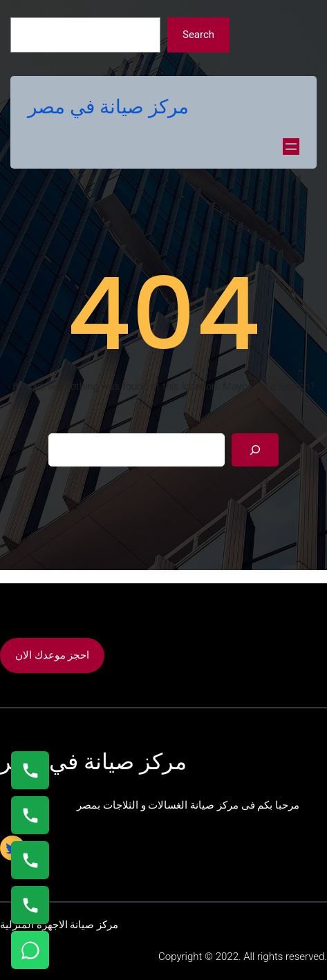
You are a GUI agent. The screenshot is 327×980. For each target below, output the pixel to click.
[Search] (255, 450)
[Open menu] (291, 147)
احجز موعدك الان (52, 655)
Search (198, 35)
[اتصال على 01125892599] (30, 905)
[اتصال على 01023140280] (30, 860)
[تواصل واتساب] (30, 950)
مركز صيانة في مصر (108, 107)
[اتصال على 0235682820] (30, 815)
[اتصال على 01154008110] (30, 770)
